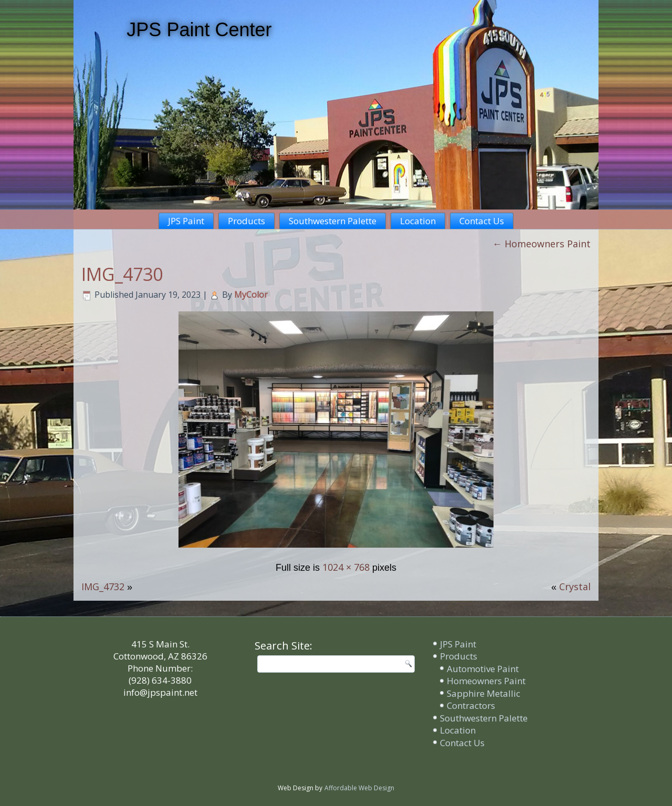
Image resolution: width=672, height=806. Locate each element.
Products (246, 221)
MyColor (251, 295)
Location (418, 221)
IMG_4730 (122, 274)
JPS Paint (186, 221)
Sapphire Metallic (484, 693)
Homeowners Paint (542, 244)
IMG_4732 (103, 587)
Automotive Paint (483, 669)
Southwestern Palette (333, 221)
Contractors (471, 705)
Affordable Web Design (359, 788)
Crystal (575, 587)
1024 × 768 (346, 567)
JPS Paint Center (199, 30)
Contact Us (482, 221)
